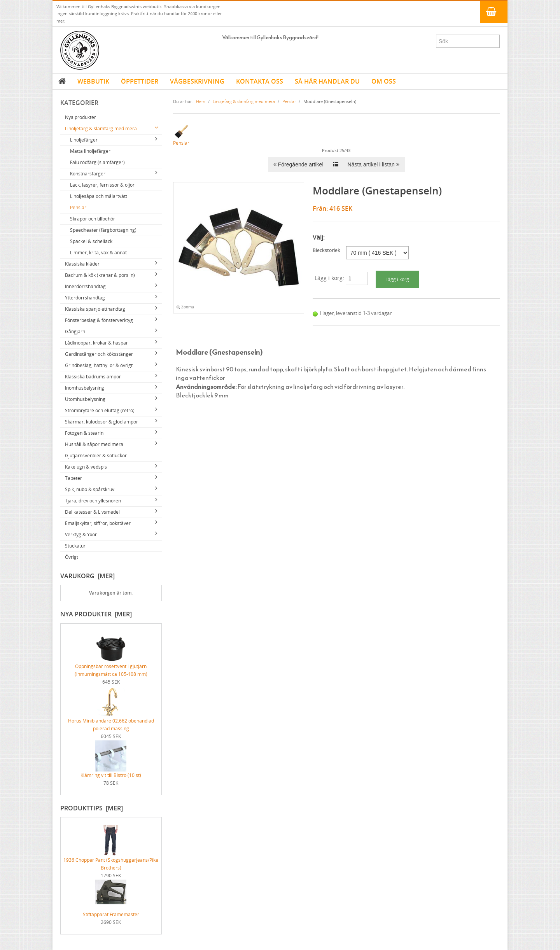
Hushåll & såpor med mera (94, 444)
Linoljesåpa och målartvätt (99, 196)
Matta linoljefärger (90, 151)
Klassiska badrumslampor (93, 377)
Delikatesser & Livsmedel (92, 512)
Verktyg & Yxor (81, 534)
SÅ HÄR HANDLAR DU (327, 81)
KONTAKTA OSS (260, 81)
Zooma (185, 307)
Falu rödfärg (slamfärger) (97, 162)
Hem (201, 101)
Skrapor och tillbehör (93, 219)
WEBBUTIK (93, 81)
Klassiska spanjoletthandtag (95, 309)
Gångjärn (75, 332)
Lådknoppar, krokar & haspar (96, 343)
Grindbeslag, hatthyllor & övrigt (99, 365)
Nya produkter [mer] (96, 614)
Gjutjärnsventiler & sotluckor (96, 456)
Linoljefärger (84, 140)
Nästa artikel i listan (374, 164)
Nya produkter (80, 117)
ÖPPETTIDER (140, 81)
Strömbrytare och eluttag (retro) (100, 410)
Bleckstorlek (326, 250)
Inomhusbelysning (85, 388)
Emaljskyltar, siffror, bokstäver (98, 523)
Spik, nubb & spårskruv (90, 489)
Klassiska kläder (82, 264)
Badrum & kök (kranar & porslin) (100, 275)
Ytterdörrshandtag (85, 298)
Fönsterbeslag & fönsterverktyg (99, 320)
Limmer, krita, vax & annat (98, 253)
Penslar (78, 207)
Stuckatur (75, 546)
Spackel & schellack (91, 241)
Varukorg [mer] (87, 576)
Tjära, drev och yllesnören (93, 501)
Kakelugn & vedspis (86, 467)
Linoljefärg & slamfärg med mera (101, 129)
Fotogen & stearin (84, 433)
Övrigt (72, 557)
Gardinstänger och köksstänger (99, 354)
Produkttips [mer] (92, 808)
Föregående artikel (298, 164)
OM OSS (384, 81)
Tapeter (73, 478)
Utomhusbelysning (85, 399)
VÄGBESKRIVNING (197, 81)
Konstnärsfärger (88, 174)
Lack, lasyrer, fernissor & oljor (102, 185)
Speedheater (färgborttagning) (103, 230)
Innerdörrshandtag (85, 286)
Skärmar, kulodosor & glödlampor (101, 422)
